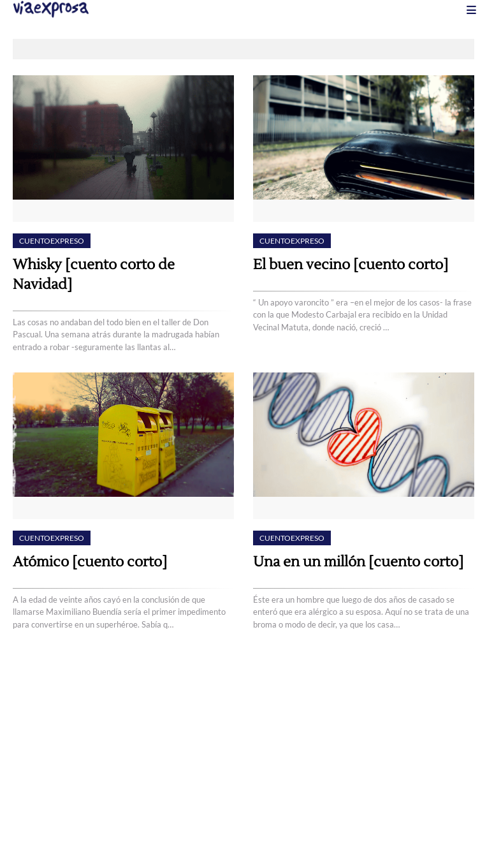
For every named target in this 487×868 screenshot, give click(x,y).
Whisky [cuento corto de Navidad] (94, 275)
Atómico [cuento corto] (90, 562)
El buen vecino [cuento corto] (351, 265)
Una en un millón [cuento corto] (358, 562)
